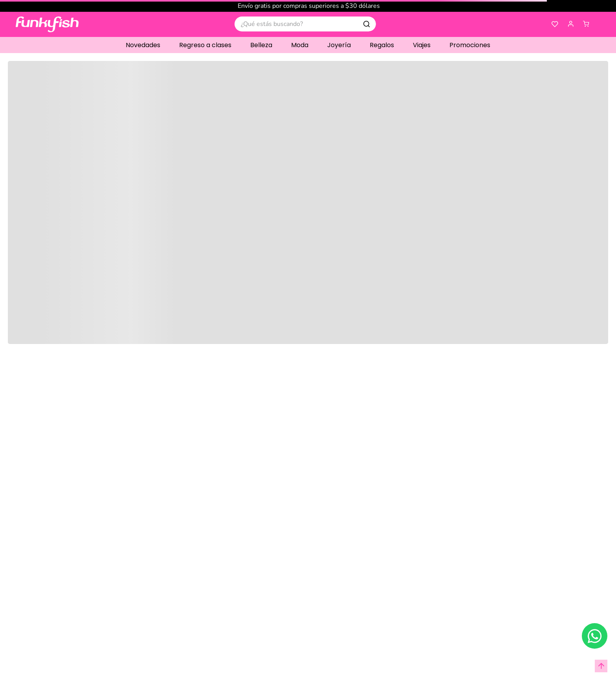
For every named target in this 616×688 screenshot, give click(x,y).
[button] (571, 24)
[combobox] (305, 24)
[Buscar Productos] (367, 24)
